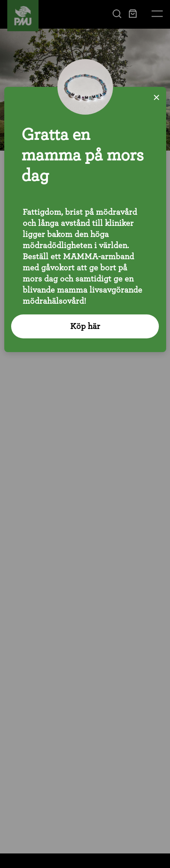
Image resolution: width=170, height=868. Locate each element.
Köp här (85, 326)
